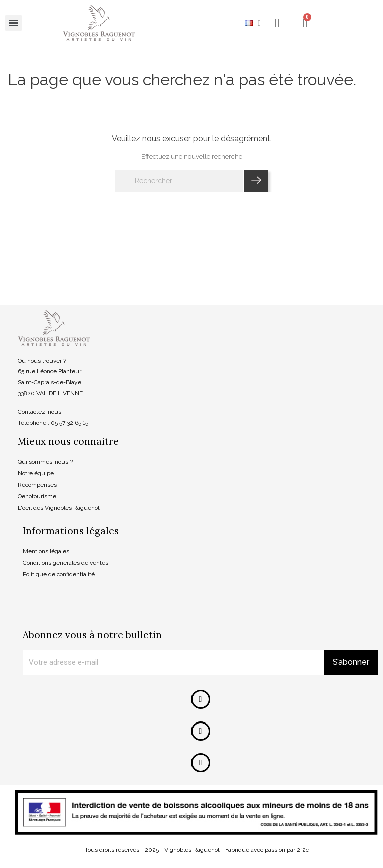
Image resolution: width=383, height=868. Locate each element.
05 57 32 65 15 (69, 423)
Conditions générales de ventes (65, 563)
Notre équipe (36, 473)
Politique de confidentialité (59, 574)
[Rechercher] (179, 181)
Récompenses (37, 485)
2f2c (303, 850)
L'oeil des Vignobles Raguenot (59, 508)
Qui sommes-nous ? (45, 462)
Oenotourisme (37, 496)
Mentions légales (46, 551)
